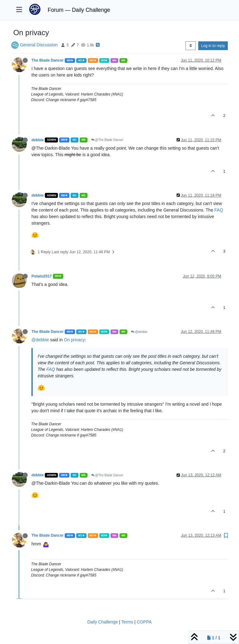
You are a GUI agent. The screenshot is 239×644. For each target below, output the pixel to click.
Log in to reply (213, 46)
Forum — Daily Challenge (79, 10)
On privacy (75, 340)
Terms (127, 622)
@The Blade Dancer (107, 140)
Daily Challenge (103, 622)
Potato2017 (42, 276)
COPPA (144, 622)
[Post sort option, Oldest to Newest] (191, 46)
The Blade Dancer (47, 60)
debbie (37, 140)
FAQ (219, 210)
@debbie (139, 332)
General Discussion (39, 45)
